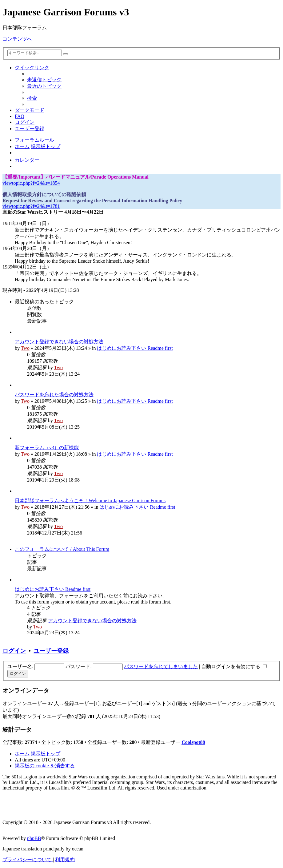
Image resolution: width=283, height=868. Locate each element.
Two (25, 348)
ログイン (14, 651)
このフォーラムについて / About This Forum (62, 549)
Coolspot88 (193, 742)
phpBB (34, 838)
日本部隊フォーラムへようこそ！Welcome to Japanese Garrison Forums (90, 501)
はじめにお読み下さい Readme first (135, 348)
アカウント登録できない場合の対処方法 (59, 342)
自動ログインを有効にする (234, 666)
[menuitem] (44, 80)
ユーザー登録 (51, 651)
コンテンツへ (17, 39)
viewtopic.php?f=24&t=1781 (31, 206)
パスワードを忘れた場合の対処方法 (54, 395)
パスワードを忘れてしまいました (161, 666)
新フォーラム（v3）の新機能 (47, 448)
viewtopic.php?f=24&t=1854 (31, 183)
